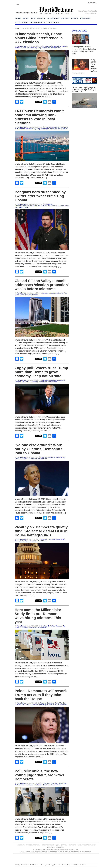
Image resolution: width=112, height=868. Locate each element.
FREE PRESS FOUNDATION (56, 847)
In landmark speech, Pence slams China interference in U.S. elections (39, 38)
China (51, 46)
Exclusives (58, 46)
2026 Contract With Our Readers (29, 845)
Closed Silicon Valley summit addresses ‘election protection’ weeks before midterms (42, 285)
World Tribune (55, 48)
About (26, 18)
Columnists (53, 18)
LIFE (33, 18)
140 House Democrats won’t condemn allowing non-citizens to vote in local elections (39, 117)
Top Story (38, 48)
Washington (45, 129)
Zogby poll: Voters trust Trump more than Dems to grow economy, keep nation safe (41, 372)
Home (17, 28)
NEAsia (75, 18)
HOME (18, 18)
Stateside (22, 129)
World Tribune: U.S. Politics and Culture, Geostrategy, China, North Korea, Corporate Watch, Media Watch (53, 865)
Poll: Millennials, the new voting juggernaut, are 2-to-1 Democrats (40, 775)
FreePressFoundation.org (23, 206)
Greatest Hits (37, 22)
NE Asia (65, 46)
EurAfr (41, 18)
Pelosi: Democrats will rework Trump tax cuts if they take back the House (41, 695)
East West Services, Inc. (51, 845)
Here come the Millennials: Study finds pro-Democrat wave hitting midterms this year (38, 616)
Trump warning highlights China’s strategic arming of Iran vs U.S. (84, 90)
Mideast (65, 18)
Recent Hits (36, 206)
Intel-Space (22, 22)
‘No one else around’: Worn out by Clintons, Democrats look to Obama (39, 449)
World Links (46, 48)
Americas (85, 18)
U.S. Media (60, 206)
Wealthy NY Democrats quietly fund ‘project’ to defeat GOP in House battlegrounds (41, 531)
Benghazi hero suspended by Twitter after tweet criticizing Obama (40, 196)
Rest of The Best (20, 48)
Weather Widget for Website (86, 11)
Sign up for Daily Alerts (86, 845)
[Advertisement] (85, 150)
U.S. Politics (34, 382)
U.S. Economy (35, 705)
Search (92, 3)
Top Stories (53, 22)
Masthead (72, 845)
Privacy (64, 845)
